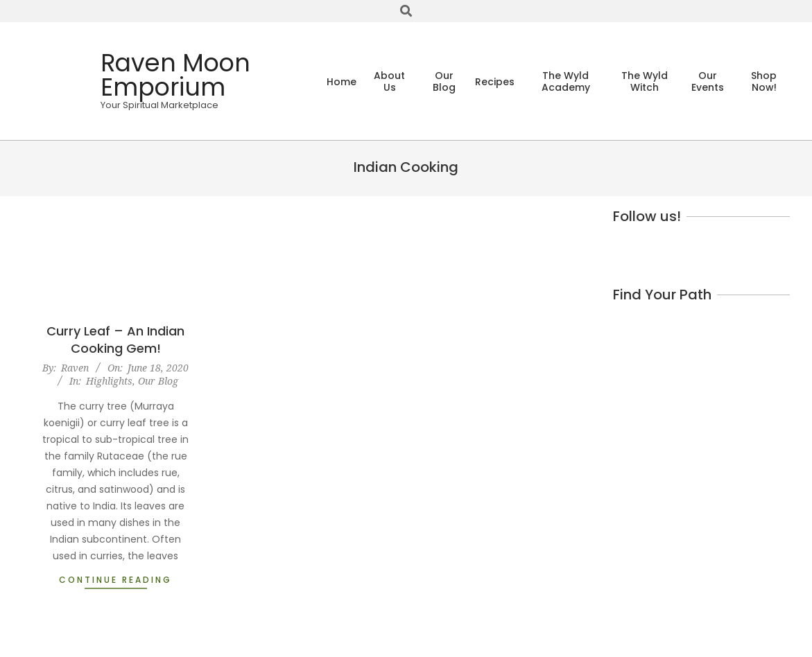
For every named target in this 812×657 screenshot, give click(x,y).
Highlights (109, 381)
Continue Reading (115, 580)
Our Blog (158, 381)
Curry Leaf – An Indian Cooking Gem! (115, 340)
